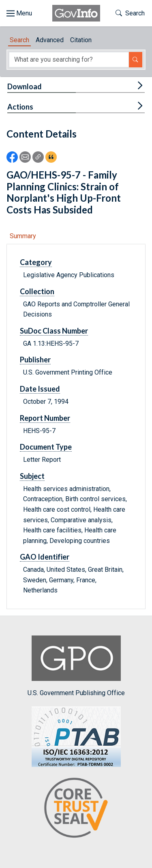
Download (25, 86)
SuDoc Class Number (54, 331)
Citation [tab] (81, 40)
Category (36, 262)
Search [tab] (19, 40)
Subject (32, 476)
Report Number (45, 418)
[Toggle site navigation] (19, 13)
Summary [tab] (23, 236)
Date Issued (40, 389)
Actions (20, 107)
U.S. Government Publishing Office (76, 666)
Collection (37, 291)
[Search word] (69, 60)
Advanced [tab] (50, 40)
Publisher (35, 360)
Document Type (46, 447)
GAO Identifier (45, 557)
